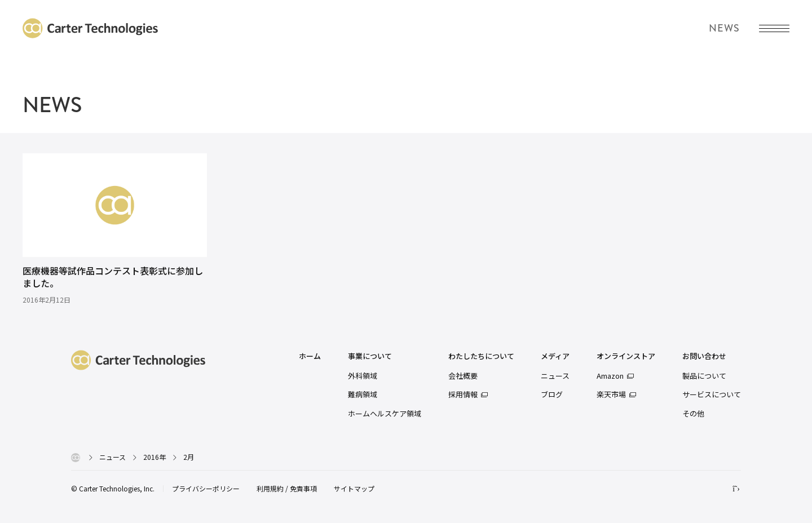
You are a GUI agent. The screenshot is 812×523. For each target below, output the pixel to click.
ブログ (552, 394)
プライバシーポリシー (206, 488)
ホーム (310, 356)
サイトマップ (354, 488)
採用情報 (463, 394)
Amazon (610, 376)
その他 (693, 413)
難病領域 (363, 394)
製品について (704, 376)
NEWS (52, 105)
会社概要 (463, 376)
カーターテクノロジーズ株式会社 (90, 28)
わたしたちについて (481, 356)
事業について (370, 356)
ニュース (555, 376)
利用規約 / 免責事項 (287, 488)
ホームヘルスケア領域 (385, 413)
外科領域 (363, 376)
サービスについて (712, 394)
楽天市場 (611, 394)
